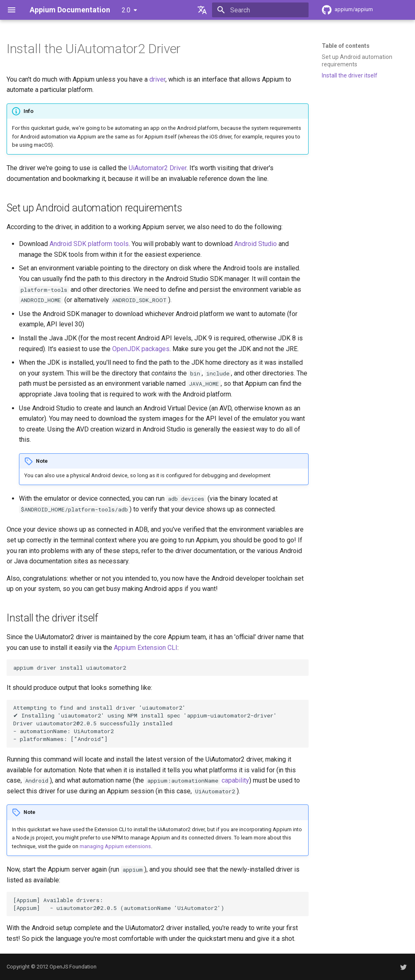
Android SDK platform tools (89, 244)
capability (235, 780)
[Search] (260, 10)
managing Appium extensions (115, 846)
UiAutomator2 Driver (158, 168)
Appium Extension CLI (146, 648)
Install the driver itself (350, 75)
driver (157, 79)
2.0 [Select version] (126, 10)
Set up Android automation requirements (357, 61)
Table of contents (346, 46)
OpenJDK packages (141, 349)
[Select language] (202, 10)
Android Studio (256, 244)
